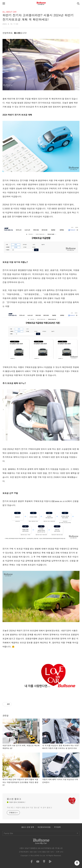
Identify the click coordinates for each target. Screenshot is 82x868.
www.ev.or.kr (61, 501)
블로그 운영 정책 (28, 827)
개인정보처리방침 (44, 827)
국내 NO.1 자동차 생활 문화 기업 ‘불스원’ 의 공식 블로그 (29, 807)
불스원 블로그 (14, 799)
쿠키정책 (57, 827)
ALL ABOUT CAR (9, 12)
